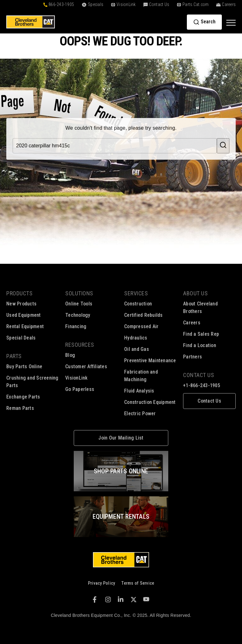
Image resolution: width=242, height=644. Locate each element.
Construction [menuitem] (138, 304)
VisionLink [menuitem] (77, 378)
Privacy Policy (102, 583)
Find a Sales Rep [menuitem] (201, 334)
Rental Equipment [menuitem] (25, 326)
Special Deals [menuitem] (21, 338)
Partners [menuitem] (193, 357)
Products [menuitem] (19, 293)
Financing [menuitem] (76, 326)
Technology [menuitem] (78, 315)
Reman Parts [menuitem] (20, 408)
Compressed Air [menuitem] (141, 326)
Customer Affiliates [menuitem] (86, 366)
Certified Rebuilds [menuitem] (144, 315)
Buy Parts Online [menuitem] (24, 366)
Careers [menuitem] (192, 323)
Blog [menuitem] (70, 355)
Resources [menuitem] (80, 345)
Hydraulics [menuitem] (136, 338)
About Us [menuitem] (195, 293)
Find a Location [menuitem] (200, 345)
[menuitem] (209, 401)
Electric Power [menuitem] (140, 414)
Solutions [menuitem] (79, 293)
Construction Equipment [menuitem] (150, 402)
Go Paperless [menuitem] (80, 389)
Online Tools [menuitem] (79, 304)
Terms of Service (138, 583)
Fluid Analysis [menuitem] (139, 391)
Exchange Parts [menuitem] (23, 397)
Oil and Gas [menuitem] (137, 349)
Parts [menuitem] (14, 356)
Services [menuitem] (136, 293)
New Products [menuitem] (21, 304)
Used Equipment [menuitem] (24, 315)
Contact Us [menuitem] (199, 375)
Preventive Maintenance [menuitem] (150, 360)
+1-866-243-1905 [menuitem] (202, 385)
